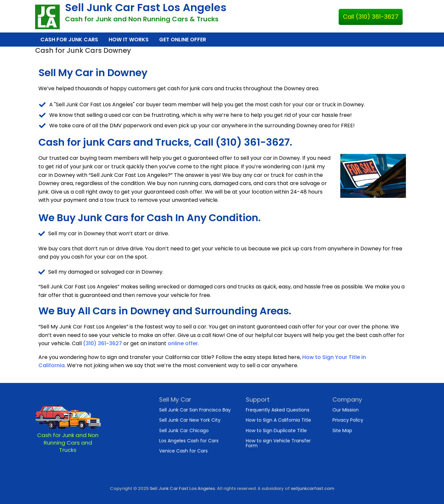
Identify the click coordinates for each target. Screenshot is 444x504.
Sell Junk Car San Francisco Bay (195, 410)
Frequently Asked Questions (278, 410)
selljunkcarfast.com (312, 488)
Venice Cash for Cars (183, 451)
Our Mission (346, 410)
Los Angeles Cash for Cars (189, 441)
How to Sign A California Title (278, 420)
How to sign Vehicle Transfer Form (278, 443)
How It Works (129, 40)
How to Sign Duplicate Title (276, 430)
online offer (183, 343)
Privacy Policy (348, 420)
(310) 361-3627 (103, 343)
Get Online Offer (183, 40)
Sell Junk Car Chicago (184, 430)
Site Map (342, 430)
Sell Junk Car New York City (190, 420)
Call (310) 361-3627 (371, 17)
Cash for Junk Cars (69, 40)
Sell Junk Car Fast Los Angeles (146, 7)
